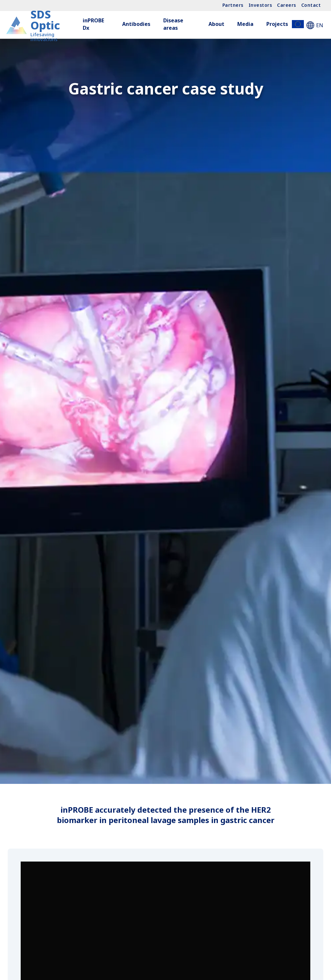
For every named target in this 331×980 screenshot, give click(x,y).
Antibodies (136, 24)
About (216, 24)
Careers (287, 5)
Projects (285, 24)
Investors (260, 5)
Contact (311, 5)
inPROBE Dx (93, 24)
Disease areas (173, 24)
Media (245, 24)
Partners (233, 5)
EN (315, 25)
